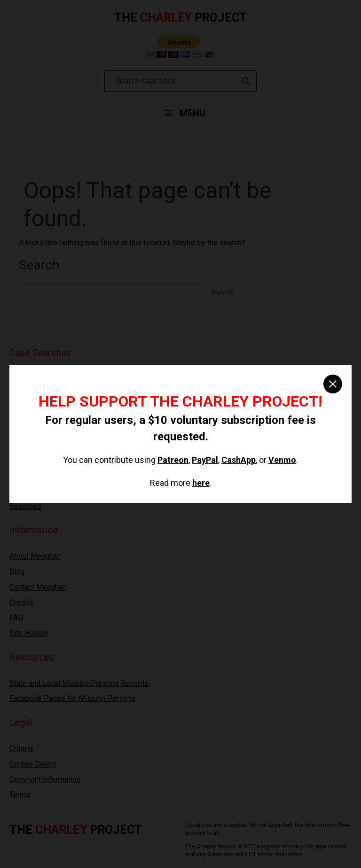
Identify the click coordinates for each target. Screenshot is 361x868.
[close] (333, 384)
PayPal (205, 460)
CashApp (239, 460)
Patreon (173, 460)
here (201, 483)
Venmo (282, 460)
